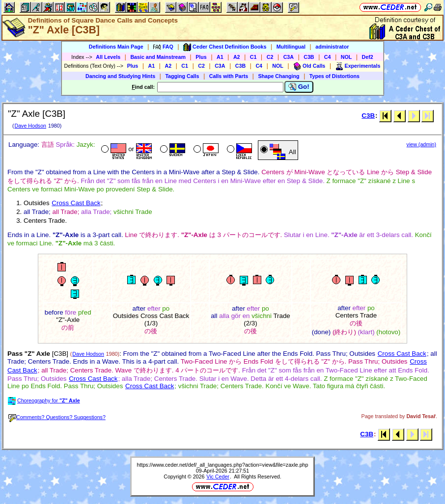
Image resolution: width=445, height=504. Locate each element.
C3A (289, 57)
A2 (237, 57)
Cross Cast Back (76, 203)
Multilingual (291, 47)
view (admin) (421, 144)
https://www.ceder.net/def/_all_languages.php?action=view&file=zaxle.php (223, 465)
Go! (299, 87)
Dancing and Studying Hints (120, 76)
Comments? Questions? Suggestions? (57, 417)
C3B (309, 57)
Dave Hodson (30, 126)
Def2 (368, 57)
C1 (253, 57)
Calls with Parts (229, 76)
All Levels (108, 57)
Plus (201, 57)
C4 (328, 57)
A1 (220, 57)
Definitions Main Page (116, 47)
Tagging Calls (182, 76)
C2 (270, 57)
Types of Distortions (334, 76)
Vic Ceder (218, 477)
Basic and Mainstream (158, 57)
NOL (347, 57)
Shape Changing (278, 76)
